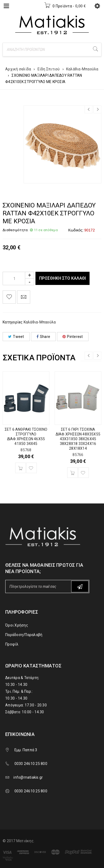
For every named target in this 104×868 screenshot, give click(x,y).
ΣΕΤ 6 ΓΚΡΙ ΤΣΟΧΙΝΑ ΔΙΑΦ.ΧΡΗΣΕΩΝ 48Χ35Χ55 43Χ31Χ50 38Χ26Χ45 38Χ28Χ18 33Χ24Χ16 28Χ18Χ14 (78, 439)
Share (43, 337)
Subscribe (80, 587)
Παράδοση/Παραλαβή (24, 635)
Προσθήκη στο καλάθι (63, 278)
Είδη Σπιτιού (49, 69)
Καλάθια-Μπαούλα (82, 69)
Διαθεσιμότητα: (16, 230)
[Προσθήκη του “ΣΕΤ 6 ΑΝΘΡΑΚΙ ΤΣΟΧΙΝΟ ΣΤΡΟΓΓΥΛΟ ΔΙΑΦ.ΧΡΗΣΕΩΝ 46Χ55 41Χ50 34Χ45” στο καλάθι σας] (20, 468)
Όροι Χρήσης (17, 625)
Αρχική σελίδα (18, 69)
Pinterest (73, 337)
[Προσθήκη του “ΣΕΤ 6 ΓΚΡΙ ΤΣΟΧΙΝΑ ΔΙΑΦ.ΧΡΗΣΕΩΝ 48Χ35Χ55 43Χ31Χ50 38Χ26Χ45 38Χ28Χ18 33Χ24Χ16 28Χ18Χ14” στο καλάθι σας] (72, 473)
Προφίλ (12, 644)
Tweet (16, 337)
